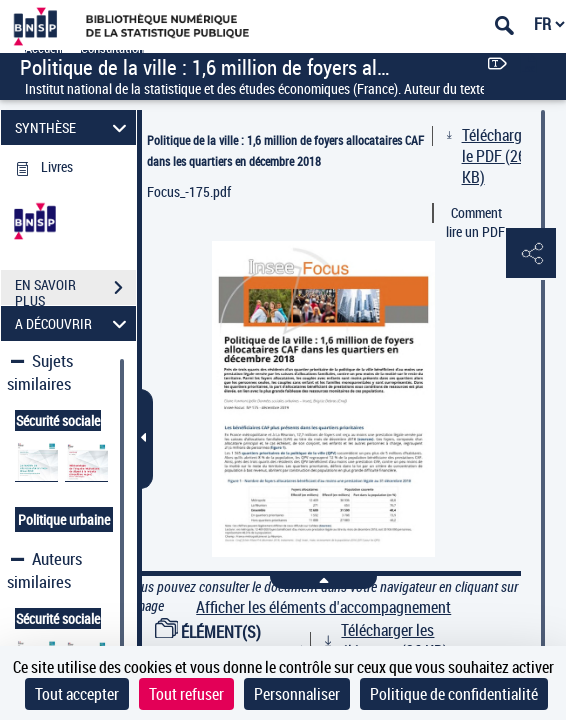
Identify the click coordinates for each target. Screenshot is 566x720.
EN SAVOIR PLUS (75, 290)
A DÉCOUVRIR (73, 323)
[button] (531, 254)
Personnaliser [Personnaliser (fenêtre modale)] (297, 694)
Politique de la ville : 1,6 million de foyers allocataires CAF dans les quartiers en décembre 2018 (285, 150)
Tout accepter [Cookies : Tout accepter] (77, 694)
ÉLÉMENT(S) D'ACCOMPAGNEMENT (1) (235, 642)
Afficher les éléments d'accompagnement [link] (323, 607)
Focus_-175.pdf (189, 191)
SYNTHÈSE (73, 127)
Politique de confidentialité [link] (454, 694)
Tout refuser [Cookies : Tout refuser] (186, 694)
